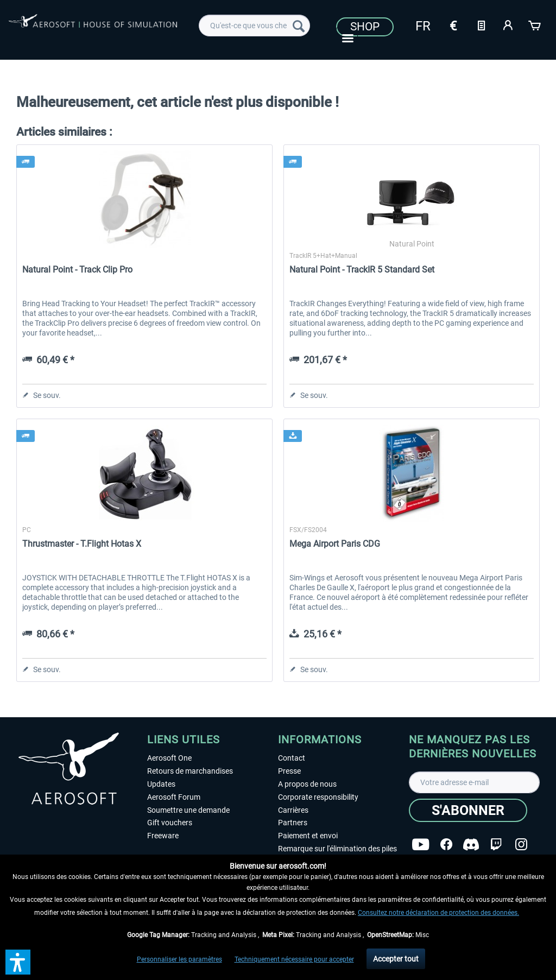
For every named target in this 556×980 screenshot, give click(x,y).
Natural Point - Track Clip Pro (77, 270)
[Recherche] (299, 26)
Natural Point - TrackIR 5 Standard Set (362, 270)
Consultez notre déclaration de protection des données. (438, 913)
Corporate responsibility (318, 797)
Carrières (293, 810)
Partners (293, 823)
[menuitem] (254, 26)
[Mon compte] (508, 24)
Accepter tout (396, 959)
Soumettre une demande (188, 810)
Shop (365, 27)
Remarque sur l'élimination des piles (337, 849)
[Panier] (535, 24)
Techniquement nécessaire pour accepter (294, 959)
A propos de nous (307, 784)
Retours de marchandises (190, 771)
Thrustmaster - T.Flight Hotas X (82, 544)
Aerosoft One (169, 758)
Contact (292, 758)
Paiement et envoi (308, 836)
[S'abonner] (468, 810)
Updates (161, 784)
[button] (18, 962)
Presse (289, 771)
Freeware (163, 836)
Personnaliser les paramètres (179, 959)
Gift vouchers (170, 823)
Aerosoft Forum (174, 797)
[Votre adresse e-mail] (474, 782)
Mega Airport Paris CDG (335, 544)
